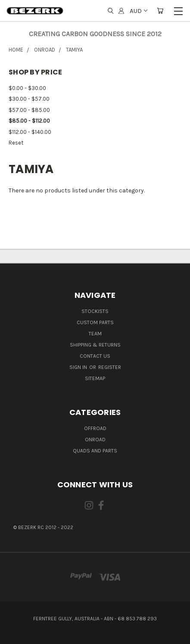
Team (95, 334)
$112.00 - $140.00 (30, 132)
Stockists (95, 311)
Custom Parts (95, 322)
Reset (16, 143)
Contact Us (95, 356)
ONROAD (95, 440)
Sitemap (95, 378)
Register (110, 367)
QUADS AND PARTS (95, 451)
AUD (138, 11)
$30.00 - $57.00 (29, 99)
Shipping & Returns (95, 345)
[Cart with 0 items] (160, 11)
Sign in (79, 367)
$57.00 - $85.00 (29, 110)
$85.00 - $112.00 (29, 121)
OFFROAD (95, 428)
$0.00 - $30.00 (27, 88)
